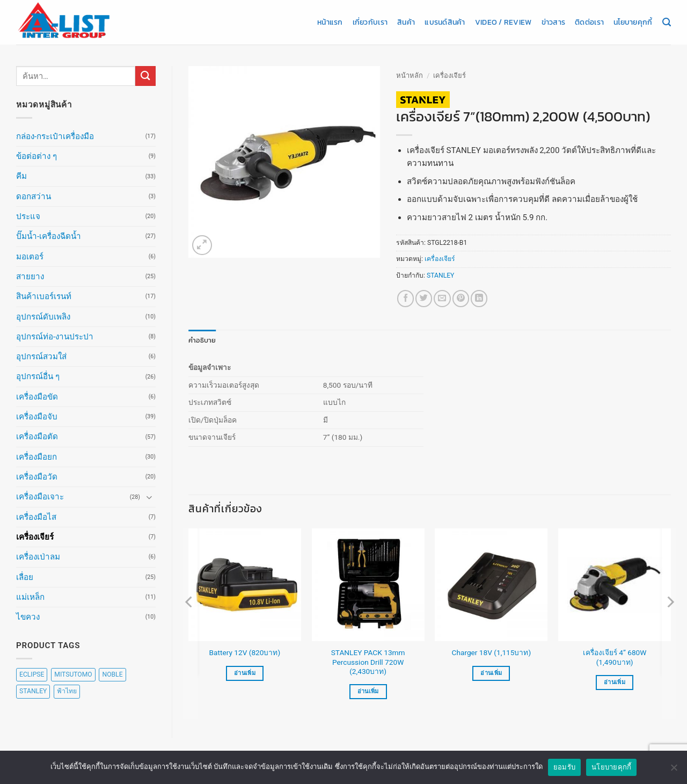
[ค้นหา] (667, 23)
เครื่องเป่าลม (38, 557)
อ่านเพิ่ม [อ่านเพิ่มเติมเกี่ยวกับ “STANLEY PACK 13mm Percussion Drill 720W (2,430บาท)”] (368, 691)
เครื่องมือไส (36, 517)
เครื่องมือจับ (37, 417)
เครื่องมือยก (36, 457)
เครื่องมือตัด (37, 437)
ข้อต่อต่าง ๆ (36, 156)
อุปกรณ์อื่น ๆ (38, 376)
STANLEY (440, 275)
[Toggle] (149, 497)
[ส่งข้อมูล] (145, 76)
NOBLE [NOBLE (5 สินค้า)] (112, 674)
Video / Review (503, 22)
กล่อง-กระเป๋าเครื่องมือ (55, 136)
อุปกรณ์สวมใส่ (41, 357)
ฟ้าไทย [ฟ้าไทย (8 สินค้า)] (67, 691)
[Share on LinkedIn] (479, 298)
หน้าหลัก (410, 75)
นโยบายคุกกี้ (633, 22)
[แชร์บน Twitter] (424, 298)
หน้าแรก (330, 22)
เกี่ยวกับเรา (370, 22)
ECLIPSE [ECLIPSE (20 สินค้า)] (32, 674)
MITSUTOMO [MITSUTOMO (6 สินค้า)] (73, 674)
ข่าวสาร (554, 22)
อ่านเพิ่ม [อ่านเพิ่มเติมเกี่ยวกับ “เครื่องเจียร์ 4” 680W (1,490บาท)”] (615, 682)
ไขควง (28, 617)
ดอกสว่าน (34, 197)
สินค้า (406, 22)
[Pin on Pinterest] (461, 298)
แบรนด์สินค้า (445, 22)
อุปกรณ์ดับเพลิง (43, 317)
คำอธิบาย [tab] (200, 340)
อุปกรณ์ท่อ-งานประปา (55, 337)
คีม (21, 176)
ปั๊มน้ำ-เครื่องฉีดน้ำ (49, 236)
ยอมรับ (564, 767)
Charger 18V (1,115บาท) (492, 652)
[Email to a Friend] (442, 298)
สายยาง (30, 277)
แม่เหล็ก (30, 597)
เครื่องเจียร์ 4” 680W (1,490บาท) (615, 657)
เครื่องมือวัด (37, 477)
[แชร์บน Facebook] (405, 298)
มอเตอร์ (30, 257)
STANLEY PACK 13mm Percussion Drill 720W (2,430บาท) (368, 662)
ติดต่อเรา (589, 22)
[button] (202, 245)
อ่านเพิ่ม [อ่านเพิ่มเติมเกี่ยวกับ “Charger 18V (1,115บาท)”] (491, 673)
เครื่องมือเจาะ (40, 497)
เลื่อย (25, 577)
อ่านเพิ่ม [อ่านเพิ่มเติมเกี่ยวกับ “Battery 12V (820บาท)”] (245, 673)
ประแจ (28, 216)
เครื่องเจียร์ (35, 537)
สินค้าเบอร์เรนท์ (44, 296)
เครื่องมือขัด (37, 397)
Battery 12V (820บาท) (245, 652)
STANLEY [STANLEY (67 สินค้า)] (33, 691)
